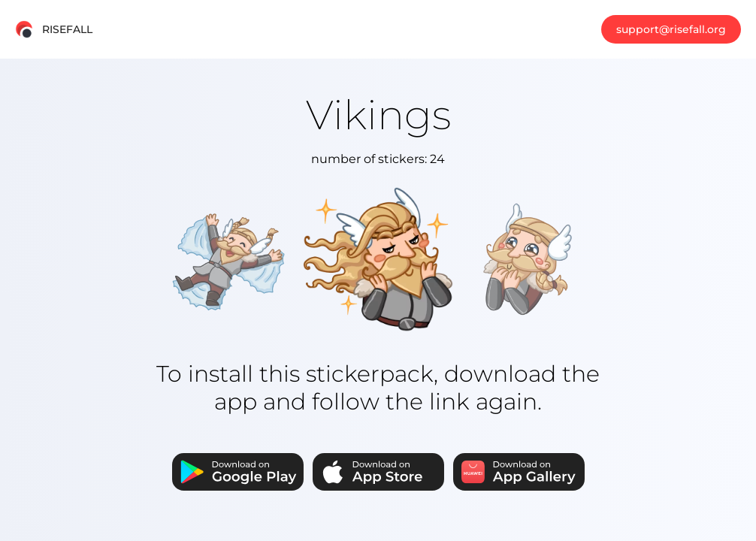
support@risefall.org (671, 29)
